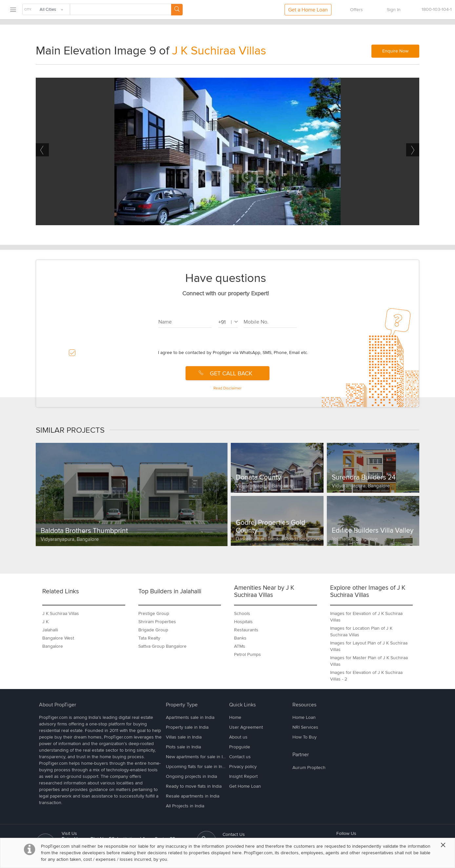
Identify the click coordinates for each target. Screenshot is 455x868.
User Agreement (246, 727)
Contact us (240, 757)
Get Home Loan (245, 786)
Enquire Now (395, 51)
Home (235, 717)
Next (413, 150)
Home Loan (304, 717)
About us (238, 737)
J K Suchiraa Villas (219, 51)
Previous (42, 150)
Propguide (240, 747)
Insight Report (243, 776)
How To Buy (305, 737)
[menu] (13, 10)
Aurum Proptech (309, 768)
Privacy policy (243, 767)
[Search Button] (177, 10)
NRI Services (305, 727)
